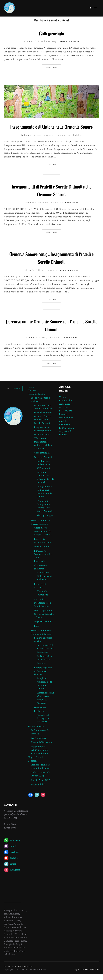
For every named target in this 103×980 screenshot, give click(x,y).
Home (31, 392)
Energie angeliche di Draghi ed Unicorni (43, 677)
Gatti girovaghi (51, 39)
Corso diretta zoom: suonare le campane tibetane (43, 537)
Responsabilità (38, 790)
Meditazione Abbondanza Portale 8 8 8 (44, 470)
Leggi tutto (53, 73)
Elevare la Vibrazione (42, 748)
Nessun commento (69, 47)
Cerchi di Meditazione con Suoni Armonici (43, 608)
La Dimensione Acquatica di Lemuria (45, 665)
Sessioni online (42, 552)
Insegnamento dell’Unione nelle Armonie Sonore (51, 132)
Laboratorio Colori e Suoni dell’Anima (44, 582)
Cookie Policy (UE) (41, 786)
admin (30, 47)
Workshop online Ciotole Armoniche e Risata (44, 619)
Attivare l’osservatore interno (65, 416)
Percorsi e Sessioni (37, 399)
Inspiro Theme (80, 975)
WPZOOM (94, 975)
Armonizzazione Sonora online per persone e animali (43, 414)
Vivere (62, 402)
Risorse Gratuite (36, 732)
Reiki (37, 631)
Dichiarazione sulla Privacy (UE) (18, 972)
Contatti (32, 766)
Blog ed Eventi (35, 763)
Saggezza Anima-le (44, 463)
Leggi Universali (39, 744)
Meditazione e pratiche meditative (66, 427)
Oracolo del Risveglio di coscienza (43, 724)
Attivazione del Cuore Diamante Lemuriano (46, 654)
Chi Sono (33, 396)
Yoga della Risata (42, 627)
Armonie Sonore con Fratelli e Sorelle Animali (42, 425)
